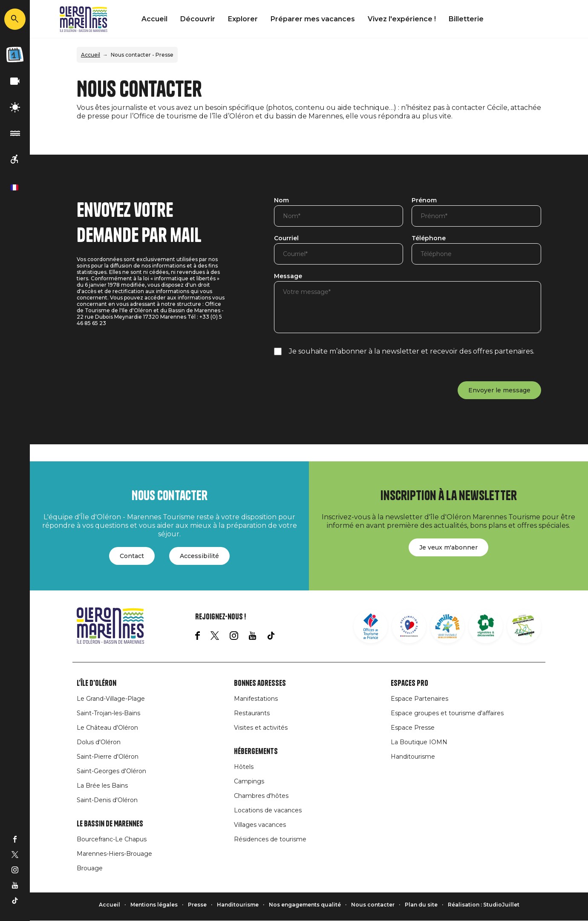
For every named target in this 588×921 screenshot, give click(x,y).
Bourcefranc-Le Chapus (112, 839)
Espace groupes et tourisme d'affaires (447, 713)
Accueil (154, 19)
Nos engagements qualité (305, 905)
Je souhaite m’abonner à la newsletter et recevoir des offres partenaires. (412, 351)
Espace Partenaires (419, 699)
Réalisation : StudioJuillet (484, 905)
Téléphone (429, 239)
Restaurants (252, 713)
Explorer (243, 19)
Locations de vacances (268, 810)
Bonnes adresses (260, 683)
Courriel (286, 239)
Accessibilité (199, 556)
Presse (197, 905)
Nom (281, 201)
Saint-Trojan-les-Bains (108, 713)
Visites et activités (261, 728)
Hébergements (256, 751)
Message (288, 276)
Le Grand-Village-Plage (111, 699)
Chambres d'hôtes (261, 796)
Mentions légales (154, 905)
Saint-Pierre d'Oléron (108, 757)
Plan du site (421, 905)
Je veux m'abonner (448, 547)
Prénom (424, 201)
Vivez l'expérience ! (402, 19)
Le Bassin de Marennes (110, 824)
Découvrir (198, 19)
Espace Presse (413, 728)
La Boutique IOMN (419, 742)
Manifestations (256, 699)
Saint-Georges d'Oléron (111, 771)
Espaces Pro (409, 683)
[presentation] (339, 385)
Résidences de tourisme (270, 839)
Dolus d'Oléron (99, 742)
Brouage (90, 868)
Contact (132, 556)
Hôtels (244, 767)
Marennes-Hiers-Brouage (114, 854)
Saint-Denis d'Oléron (107, 800)
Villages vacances (260, 825)
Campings (249, 781)
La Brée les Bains (102, 786)
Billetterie (466, 19)
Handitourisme (413, 757)
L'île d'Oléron (97, 683)
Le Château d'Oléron (107, 728)
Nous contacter (373, 905)
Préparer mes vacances (313, 19)
